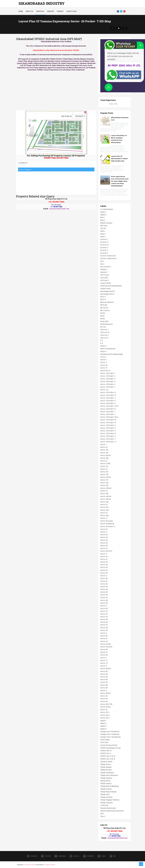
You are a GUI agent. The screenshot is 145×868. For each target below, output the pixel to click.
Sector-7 (104, 658)
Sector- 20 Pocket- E (108, 403)
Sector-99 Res (106, 707)
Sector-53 (104, 617)
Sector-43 (104, 587)
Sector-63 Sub (106, 644)
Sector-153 (104, 507)
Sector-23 (104, 540)
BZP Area (104, 226)
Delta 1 (103, 231)
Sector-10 (104, 447)
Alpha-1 (103, 212)
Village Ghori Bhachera (109, 775)
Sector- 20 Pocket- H (108, 409)
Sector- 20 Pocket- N (108, 423)
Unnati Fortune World (109, 745)
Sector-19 (104, 529)
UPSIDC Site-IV (106, 751)
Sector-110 (104, 466)
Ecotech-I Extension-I (109, 258)
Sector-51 (104, 611)
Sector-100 (104, 450)
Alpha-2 (103, 215)
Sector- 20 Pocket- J (108, 414)
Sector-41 (104, 581)
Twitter (46, 856)
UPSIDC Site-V (106, 753)
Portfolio (40, 11)
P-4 (102, 343)
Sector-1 (103, 444)
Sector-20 (104, 535)
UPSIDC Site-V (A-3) (108, 759)
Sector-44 (104, 589)
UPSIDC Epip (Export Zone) (110, 748)
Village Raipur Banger (108, 792)
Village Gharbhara (107, 772)
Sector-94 (104, 701)
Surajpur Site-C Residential (110, 737)
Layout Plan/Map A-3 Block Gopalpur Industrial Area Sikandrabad (119, 139)
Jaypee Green (105, 288)
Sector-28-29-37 (106, 551)
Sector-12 (104, 469)
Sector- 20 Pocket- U (108, 442)
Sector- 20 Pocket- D (108, 401)
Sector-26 (104, 546)
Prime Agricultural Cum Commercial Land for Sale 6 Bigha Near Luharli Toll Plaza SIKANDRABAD (120, 181)
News (102, 316)
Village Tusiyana (106, 803)
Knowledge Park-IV (108, 291)
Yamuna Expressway (108, 808)
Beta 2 (103, 220)
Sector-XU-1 (105, 712)
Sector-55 (104, 619)
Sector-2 (104, 532)
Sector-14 (104, 491)
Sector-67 (104, 652)
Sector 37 (104, 368)
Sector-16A (104, 515)
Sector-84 (104, 677)
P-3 (102, 340)
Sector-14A (104, 502)
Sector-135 (104, 485)
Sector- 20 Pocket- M (108, 420)
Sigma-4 (103, 729)
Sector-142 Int (106, 499)
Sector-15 (104, 504)
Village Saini (105, 794)
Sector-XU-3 (105, 718)
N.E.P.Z (103, 313)
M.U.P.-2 (103, 299)
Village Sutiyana (106, 797)
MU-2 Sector (105, 310)
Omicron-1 (104, 329)
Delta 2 (103, 234)
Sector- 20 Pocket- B (108, 395)
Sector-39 (104, 573)
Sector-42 (104, 584)
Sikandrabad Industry (42, 3)
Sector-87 (104, 682)
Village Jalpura (106, 783)
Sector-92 (104, 696)
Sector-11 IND (105, 463)
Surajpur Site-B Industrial (110, 731)
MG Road (104, 305)
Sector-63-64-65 (106, 647)
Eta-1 (102, 261)
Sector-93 (104, 699)
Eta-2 (102, 264)
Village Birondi (106, 770)
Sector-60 (104, 636)
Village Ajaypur (106, 767)
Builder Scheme (106, 223)
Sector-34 (104, 565)
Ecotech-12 (104, 245)
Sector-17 (104, 518)
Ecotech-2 (104, 248)
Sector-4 (104, 576)
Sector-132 (104, 483)
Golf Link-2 (105, 280)
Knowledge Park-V (107, 294)
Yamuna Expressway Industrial (112, 811)
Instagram (60, 856)
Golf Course (105, 275)
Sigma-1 (103, 721)
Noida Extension (107, 324)
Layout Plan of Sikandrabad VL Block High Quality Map (119, 159)
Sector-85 (104, 679)
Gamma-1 (104, 269)
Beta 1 (103, 217)
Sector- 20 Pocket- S (108, 436)
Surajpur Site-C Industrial (110, 734)
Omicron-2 (104, 335)
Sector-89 (104, 688)
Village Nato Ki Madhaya (110, 786)
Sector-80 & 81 (106, 669)
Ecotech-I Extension (108, 256)
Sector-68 (104, 655)
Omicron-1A (105, 332)
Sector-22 (104, 537)
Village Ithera (105, 781)
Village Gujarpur (106, 778)
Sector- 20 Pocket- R (108, 433)
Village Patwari (106, 789)
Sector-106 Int (106, 455)
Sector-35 (104, 567)
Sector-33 (104, 562)
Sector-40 (104, 578)
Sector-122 (104, 472)
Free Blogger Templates (29, 865)
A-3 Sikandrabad (107, 209)
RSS (112, 856)
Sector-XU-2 (105, 715)
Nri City (103, 327)
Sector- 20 (104, 390)
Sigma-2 (103, 723)
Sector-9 (104, 690)
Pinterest (88, 856)
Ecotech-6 (104, 253)
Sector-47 (104, 598)
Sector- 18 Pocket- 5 (108, 381)
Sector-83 (104, 674)
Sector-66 (104, 649)
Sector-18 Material (107, 524)
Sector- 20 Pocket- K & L (109, 417)
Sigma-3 (103, 726)
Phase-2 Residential (108, 349)
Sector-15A (104, 510)
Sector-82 (104, 671)
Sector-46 (104, 595)
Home (21, 11)
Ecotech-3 (104, 250)
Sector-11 (104, 461)
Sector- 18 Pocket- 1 (108, 373)
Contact (60, 11)
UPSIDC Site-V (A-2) (108, 756)
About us (30, 11)
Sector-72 (104, 663)
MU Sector (104, 308)
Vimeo (101, 856)
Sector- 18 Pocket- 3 (108, 379)
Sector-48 (104, 600)
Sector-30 (104, 556)
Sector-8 (104, 666)
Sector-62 (104, 641)
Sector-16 (104, 513)
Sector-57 (104, 625)
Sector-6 (104, 633)
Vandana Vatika (106, 762)
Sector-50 (104, 608)
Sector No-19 (105, 371)
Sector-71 (104, 660)
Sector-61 (104, 638)
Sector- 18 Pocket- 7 (108, 387)
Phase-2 (103, 346)
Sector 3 (103, 362)
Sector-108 (104, 458)
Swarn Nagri (105, 740)
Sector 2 (103, 360)
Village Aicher (106, 764)
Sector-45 (104, 592)
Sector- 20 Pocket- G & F (109, 406)
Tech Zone (104, 742)
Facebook (32, 856)
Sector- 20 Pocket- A (108, 392)
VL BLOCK (104, 805)
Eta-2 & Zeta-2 (106, 267)
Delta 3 (103, 237)
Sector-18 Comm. (107, 521)
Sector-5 (104, 606)
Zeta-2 (103, 816)
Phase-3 (103, 351)
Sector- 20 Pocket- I (108, 412)
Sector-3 (104, 554)
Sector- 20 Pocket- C (108, 398)
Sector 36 (104, 365)
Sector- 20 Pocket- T (108, 439)
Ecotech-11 (104, 242)
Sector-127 (104, 480)
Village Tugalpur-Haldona (110, 800)
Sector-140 (104, 494)
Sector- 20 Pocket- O (108, 425)
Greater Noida (106, 283)
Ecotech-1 (104, 239)
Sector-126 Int (106, 477)
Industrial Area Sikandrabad (111, 286)
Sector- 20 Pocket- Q (108, 431)
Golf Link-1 (104, 278)
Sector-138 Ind (106, 488)
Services (51, 11)
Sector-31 (104, 559)
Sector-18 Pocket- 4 (108, 526)
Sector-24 (104, 543)
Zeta (102, 813)
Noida (103, 319)
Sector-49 (104, 603)
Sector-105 (104, 453)
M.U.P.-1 (103, 297)
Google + (74, 856)
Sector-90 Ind (105, 693)
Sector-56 (104, 622)
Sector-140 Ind (106, 496)
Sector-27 (104, 548)
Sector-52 (104, 614)
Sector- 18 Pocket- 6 (108, 384)
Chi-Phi (103, 228)
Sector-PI (104, 710)
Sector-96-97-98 (106, 704)
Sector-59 (104, 630)
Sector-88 (104, 685)
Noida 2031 (104, 321)
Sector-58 (104, 628)
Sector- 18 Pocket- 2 (108, 376)
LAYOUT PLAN (71, 11)
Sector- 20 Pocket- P (108, 428)
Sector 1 (103, 357)
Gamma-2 (104, 272)
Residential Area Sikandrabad (112, 354)
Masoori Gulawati (107, 302)
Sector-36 (104, 570)
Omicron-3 (104, 338)
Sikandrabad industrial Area (120, 119)
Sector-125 (104, 474)
